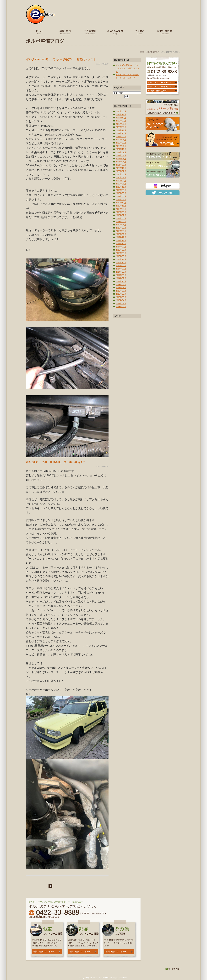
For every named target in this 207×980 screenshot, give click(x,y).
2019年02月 (121, 200)
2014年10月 (121, 263)
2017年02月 (121, 247)
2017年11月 (121, 241)
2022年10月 (121, 133)
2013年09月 (121, 285)
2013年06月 (121, 294)
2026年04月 (121, 111)
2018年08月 (121, 212)
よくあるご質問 (114, 32)
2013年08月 (121, 288)
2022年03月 (121, 143)
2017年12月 (121, 237)
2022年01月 (121, 146)
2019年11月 (121, 187)
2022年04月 (121, 140)
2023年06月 (121, 124)
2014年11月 (121, 259)
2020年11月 (121, 168)
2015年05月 (121, 253)
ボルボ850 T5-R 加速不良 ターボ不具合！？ (56, 462)
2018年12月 (121, 203)
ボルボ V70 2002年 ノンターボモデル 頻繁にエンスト (61, 60)
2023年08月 (121, 121)
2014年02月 (121, 278)
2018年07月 (121, 215)
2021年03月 (121, 165)
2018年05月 (121, 222)
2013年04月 (121, 300)
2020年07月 (121, 171)
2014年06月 (121, 272)
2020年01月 (121, 184)
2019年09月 (121, 190)
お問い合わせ (164, 32)
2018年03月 (121, 228)
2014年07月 (121, 269)
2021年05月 (121, 159)
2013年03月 (121, 304)
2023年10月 (121, 118)
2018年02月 (121, 231)
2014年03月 (121, 275)
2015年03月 (121, 256)
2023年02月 (121, 127)
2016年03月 (121, 250)
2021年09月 (121, 152)
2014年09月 (121, 266)
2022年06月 (121, 137)
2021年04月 (121, 162)
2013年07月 (121, 291)
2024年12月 (121, 115)
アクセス (139, 32)
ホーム (39, 32)
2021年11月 (121, 149)
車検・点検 (65, 32)
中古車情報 (90, 32)
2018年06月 (121, 218)
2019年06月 (121, 193)
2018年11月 (121, 206)
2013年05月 (121, 297)
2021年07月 (121, 155)
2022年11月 (121, 130)
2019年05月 (121, 196)
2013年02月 (121, 307)
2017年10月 (121, 244)
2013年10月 (121, 281)
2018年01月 (121, 234)
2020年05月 (121, 174)
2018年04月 (121, 225)
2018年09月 (121, 209)
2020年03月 (121, 178)
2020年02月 (121, 181)
